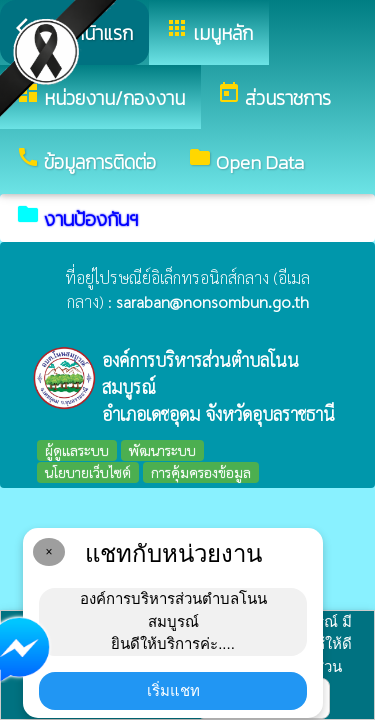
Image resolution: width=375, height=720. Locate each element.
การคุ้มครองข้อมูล (201, 472)
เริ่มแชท (173, 690)
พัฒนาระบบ (162, 450)
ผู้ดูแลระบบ (77, 450)
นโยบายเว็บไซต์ (88, 472)
